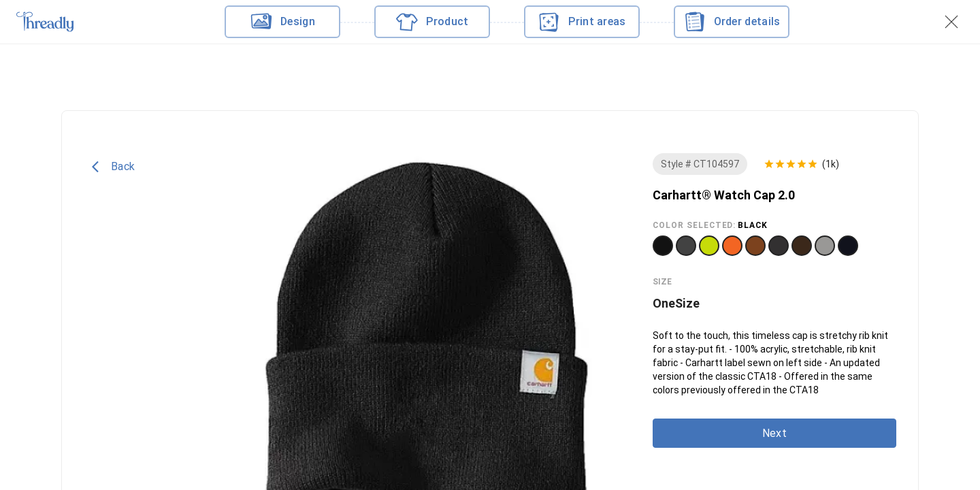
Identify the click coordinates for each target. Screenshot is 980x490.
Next (774, 433)
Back (113, 167)
